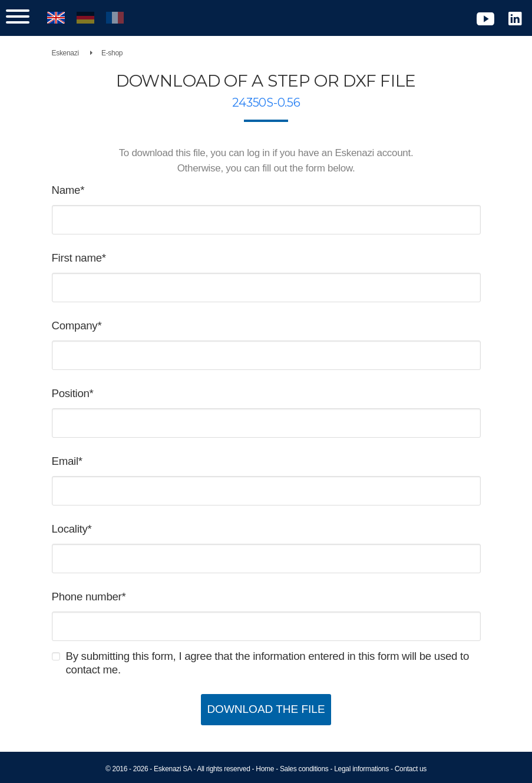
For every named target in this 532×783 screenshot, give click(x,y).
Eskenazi (65, 53)
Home (265, 769)
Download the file (266, 709)
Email (65, 461)
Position (71, 393)
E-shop (112, 53)
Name (66, 190)
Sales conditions (304, 769)
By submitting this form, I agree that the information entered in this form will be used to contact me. (268, 663)
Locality (70, 529)
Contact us (411, 769)
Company (75, 326)
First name (77, 258)
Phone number (87, 597)
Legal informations (361, 769)
